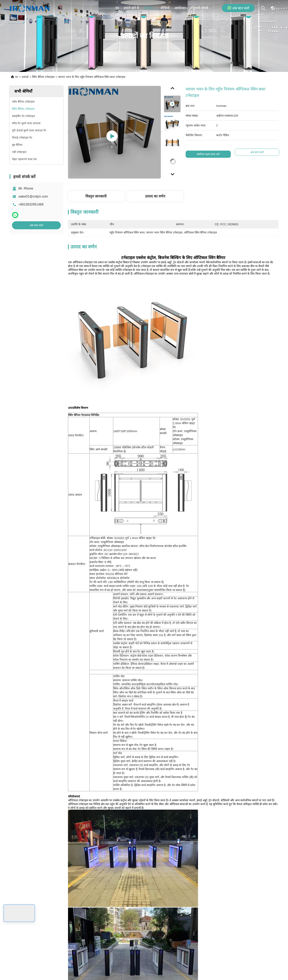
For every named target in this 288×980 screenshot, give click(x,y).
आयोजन (182, 8)
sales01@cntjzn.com (33, 196)
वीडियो (165, 8)
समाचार (24, 908)
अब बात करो (238, 8)
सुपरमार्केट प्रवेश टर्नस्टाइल (140, 610)
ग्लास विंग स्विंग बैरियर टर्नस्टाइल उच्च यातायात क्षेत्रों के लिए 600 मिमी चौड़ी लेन (178, 729)
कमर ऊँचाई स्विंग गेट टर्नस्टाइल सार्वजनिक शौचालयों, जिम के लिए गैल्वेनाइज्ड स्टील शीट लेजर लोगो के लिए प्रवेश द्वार (42, 729)
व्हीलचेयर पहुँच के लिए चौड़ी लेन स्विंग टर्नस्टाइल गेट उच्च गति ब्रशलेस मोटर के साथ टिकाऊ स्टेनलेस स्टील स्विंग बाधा (42, 820)
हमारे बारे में (131, 8)
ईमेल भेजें (204, 925)
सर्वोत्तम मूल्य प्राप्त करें (208, 154)
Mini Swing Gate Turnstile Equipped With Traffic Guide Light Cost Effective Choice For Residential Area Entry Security (110, 729)
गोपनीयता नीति (52, 951)
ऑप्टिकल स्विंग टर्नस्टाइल (100, 610)
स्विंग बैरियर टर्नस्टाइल (43, 77)
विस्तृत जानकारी (96, 196)
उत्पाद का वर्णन (155, 196)
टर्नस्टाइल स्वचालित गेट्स (180, 610)
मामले (23, 916)
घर (117, 8)
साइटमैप (67, 951)
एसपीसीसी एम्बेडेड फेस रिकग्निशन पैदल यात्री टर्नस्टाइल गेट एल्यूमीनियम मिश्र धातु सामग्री (246, 729)
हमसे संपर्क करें (203, 8)
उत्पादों (150, 8)
